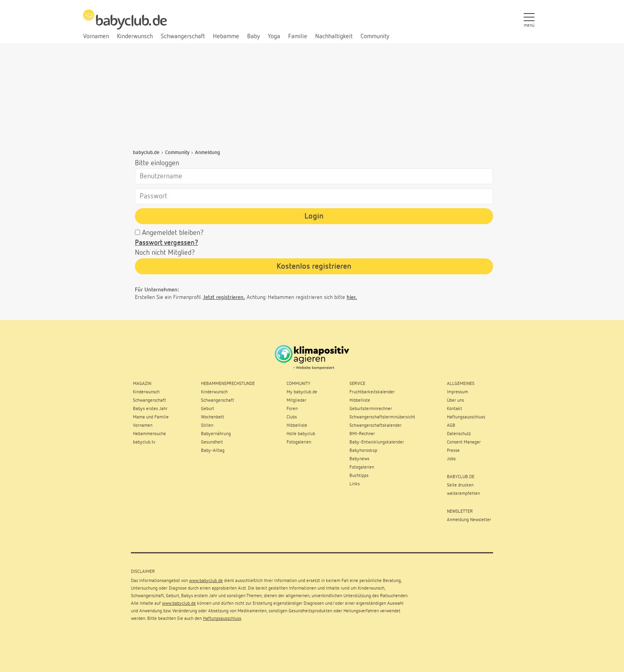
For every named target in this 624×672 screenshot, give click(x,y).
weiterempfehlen (463, 494)
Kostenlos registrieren (314, 266)
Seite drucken (460, 485)
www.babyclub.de (206, 581)
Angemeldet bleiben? (173, 233)
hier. (352, 297)
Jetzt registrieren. (224, 297)
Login (314, 216)
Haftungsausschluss (222, 619)
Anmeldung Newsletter (469, 520)
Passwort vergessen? (167, 243)
